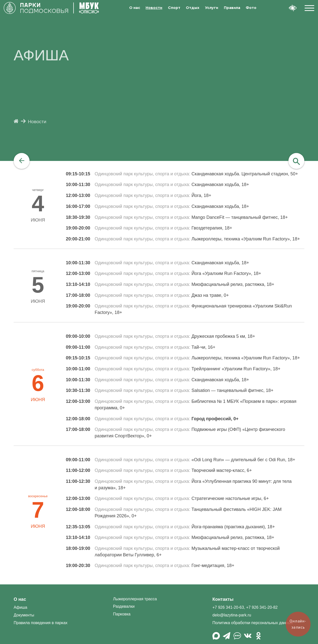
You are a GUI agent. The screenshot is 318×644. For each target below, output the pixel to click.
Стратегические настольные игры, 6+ (230, 498)
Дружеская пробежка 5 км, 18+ (223, 336)
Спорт (174, 8)
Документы (24, 615)
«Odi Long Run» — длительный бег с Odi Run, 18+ (243, 460)
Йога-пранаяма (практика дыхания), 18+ (233, 527)
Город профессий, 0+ (215, 419)
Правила (232, 8)
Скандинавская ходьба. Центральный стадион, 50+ (245, 174)
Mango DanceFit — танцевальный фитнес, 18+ (240, 217)
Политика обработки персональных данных (253, 623)
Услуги (212, 8)
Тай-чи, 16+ (203, 347)
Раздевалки (124, 606)
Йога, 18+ (201, 195)
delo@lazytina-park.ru (232, 615)
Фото (251, 8)
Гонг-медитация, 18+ (213, 566)
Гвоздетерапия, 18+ (212, 228)
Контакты (223, 599)
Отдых (193, 8)
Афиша (20, 607)
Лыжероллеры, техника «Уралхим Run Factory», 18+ (246, 239)
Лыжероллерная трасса (135, 599)
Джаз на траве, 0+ (210, 295)
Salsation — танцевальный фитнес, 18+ (233, 390)
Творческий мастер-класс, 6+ (222, 470)
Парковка (122, 614)
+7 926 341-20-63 (228, 607)
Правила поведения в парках (41, 623)
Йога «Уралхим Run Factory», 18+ (226, 273)
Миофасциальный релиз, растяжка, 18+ (233, 284)
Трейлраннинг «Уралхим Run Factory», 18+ (236, 369)
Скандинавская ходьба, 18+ (220, 185)
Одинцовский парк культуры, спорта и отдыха (142, 174)
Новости (154, 8)
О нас (135, 8)
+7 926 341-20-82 (262, 607)
